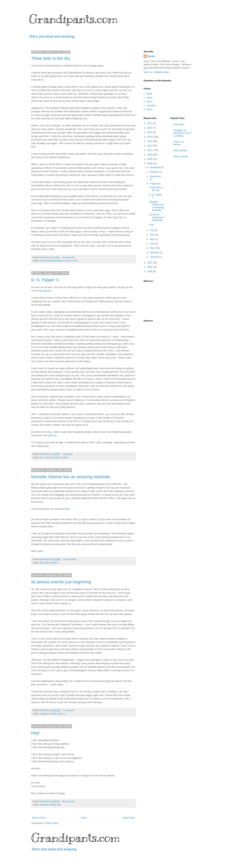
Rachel (151, 56)
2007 (150, 263)
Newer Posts (39, 818)
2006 (150, 267)
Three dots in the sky (51, 58)
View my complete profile (156, 72)
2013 (150, 141)
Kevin (149, 109)
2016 (150, 128)
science (68, 261)
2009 (150, 159)
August (154, 184)
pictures (47, 291)
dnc (42, 457)
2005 (150, 271)
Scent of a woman (179, 143)
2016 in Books (181, 157)
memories (49, 457)
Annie (149, 98)
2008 (150, 164)
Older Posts (129, 818)
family (43, 261)
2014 (150, 137)
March (153, 248)
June (153, 235)
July (152, 230)
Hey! (35, 733)
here (41, 502)
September (156, 176)
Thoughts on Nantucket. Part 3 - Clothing (182, 133)
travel (75, 261)
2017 (150, 123)
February (155, 253)
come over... (180, 124)
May (152, 239)
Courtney (151, 106)
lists (59, 805)
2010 (150, 155)
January (154, 257)
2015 (150, 132)
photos (58, 457)
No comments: (69, 257)
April (152, 244)
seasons (61, 714)
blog (49, 432)
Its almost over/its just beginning (61, 582)
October (154, 172)
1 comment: (68, 454)
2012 (150, 146)
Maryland (59, 261)
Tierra (149, 102)
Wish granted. (180, 150)
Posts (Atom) (52, 823)
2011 (150, 150)
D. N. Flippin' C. (46, 280)
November (156, 167)
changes (44, 714)
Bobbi (149, 94)
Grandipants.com (73, 19)
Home (84, 818)
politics (65, 457)
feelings (50, 261)
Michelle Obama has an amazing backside (71, 477)
